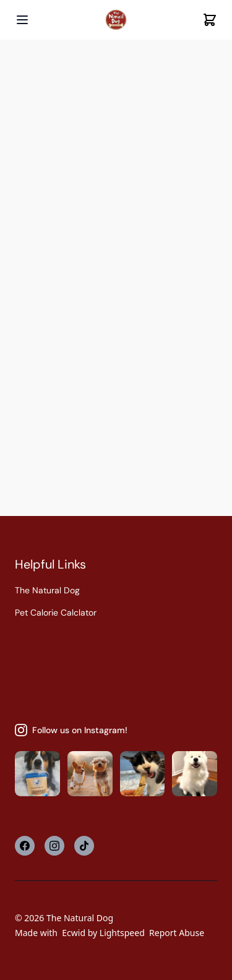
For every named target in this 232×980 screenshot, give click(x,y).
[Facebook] (25, 846)
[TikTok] (84, 846)
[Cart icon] (210, 20)
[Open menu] (22, 20)
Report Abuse (177, 933)
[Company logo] (116, 20)
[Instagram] (54, 846)
